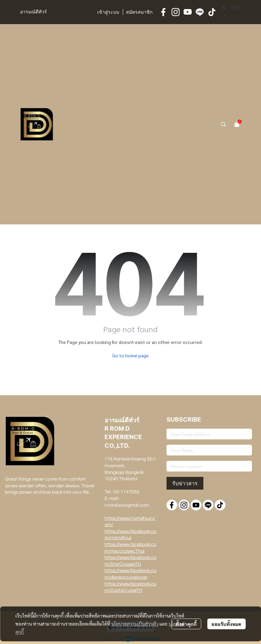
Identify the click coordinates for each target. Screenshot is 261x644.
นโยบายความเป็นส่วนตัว (135, 624)
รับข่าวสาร (185, 483)
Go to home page (130, 355)
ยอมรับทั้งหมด (226, 624)
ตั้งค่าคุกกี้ (186, 624)
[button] (232, 12)
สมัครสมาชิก (139, 12)
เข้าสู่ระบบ (108, 12)
